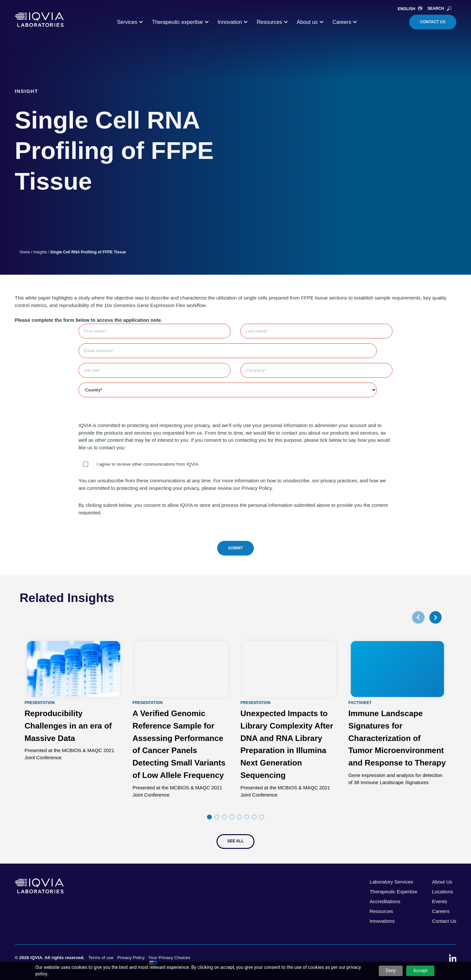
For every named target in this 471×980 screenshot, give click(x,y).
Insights (40, 252)
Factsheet (360, 703)
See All (235, 841)
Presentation (40, 703)
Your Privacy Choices (169, 960)
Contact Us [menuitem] (444, 921)
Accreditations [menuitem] (385, 901)
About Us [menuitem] (442, 882)
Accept (420, 971)
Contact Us (433, 22)
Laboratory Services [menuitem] (391, 882)
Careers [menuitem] (441, 911)
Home (25, 252)
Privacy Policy (131, 958)
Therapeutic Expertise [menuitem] (393, 892)
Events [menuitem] (440, 901)
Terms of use (101, 958)
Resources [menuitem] (381, 911)
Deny (391, 971)
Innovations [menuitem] (382, 921)
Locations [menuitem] (443, 892)
